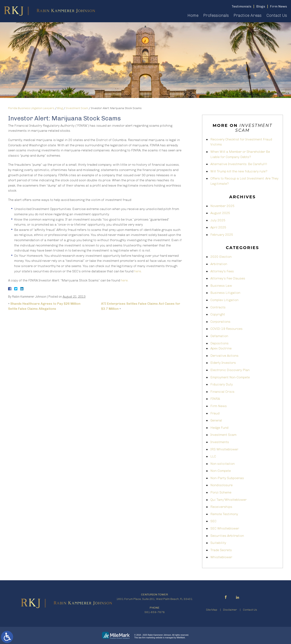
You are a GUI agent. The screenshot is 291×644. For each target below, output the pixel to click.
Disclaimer (230, 610)
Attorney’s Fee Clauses (228, 278)
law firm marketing (147, 638)
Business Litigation (225, 293)
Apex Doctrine (221, 348)
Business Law (221, 286)
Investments (220, 442)
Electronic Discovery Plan (230, 370)
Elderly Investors (223, 363)
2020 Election (221, 257)
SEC (213, 521)
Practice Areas (248, 15)
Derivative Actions (224, 356)
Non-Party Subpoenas (227, 478)
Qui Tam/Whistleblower (228, 500)
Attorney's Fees (222, 271)
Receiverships (221, 507)
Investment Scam (77, 108)
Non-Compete (221, 471)
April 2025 (218, 227)
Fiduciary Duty (222, 384)
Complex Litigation (224, 300)
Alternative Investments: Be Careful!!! (239, 164)
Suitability (218, 543)
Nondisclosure (221, 485)
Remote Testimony (224, 514)
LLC (213, 456)
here (138, 271)
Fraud (215, 413)
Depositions (219, 343)
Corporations (220, 322)
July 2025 (218, 220)
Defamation (219, 336)
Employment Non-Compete (230, 377)
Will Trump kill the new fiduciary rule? (239, 171)
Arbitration (219, 264)
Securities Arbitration (227, 536)
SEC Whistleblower (225, 528)
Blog (60, 108)
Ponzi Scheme (221, 492)
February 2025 (222, 235)
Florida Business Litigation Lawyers (31, 108)
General (216, 420)
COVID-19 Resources (226, 329)
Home (193, 15)
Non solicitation (222, 464)
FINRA (215, 399)
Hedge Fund (219, 428)
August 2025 (220, 213)
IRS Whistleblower (224, 449)
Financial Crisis (222, 392)
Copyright (218, 314)
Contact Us (277, 15)
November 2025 (222, 206)
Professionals (216, 15)
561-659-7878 (155, 612)
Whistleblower (221, 557)
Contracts (218, 307)
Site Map (212, 610)
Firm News (219, 406)
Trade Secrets (221, 550)
